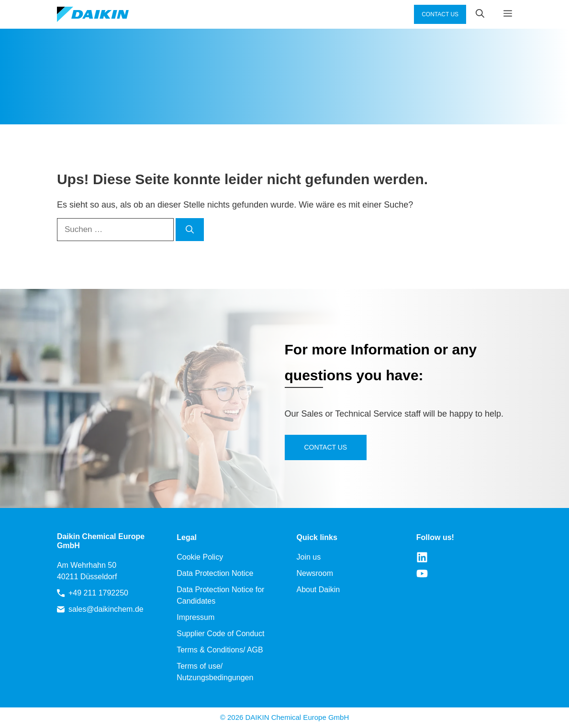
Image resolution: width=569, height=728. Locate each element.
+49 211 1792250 (98, 593)
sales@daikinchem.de (106, 609)
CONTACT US (440, 14)
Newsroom (315, 573)
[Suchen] (190, 230)
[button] (475, 14)
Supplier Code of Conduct (220, 634)
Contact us (326, 447)
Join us (309, 557)
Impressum (195, 617)
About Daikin (318, 590)
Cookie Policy (200, 557)
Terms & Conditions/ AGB (220, 650)
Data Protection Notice (215, 573)
